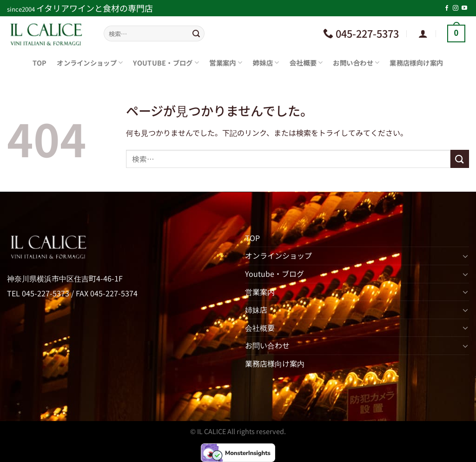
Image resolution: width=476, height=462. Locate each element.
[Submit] (196, 33)
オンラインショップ (90, 63)
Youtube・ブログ (166, 63)
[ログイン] (423, 33)
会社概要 (306, 63)
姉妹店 (266, 63)
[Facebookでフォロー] (447, 8)
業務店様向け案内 (416, 63)
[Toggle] (465, 256)
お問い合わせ (356, 63)
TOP (40, 63)
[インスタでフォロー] (456, 8)
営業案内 (226, 63)
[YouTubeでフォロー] (464, 8)
